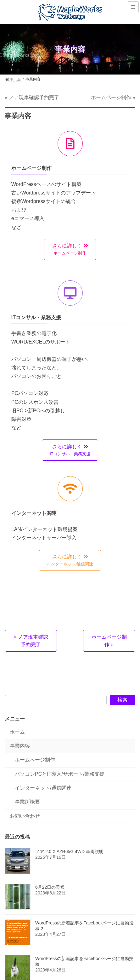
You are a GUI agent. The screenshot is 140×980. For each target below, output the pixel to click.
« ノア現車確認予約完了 (32, 97)
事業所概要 (27, 802)
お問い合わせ (25, 816)
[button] (70, 250)
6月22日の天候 (50, 887)
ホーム (17, 732)
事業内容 (20, 746)
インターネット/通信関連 (43, 788)
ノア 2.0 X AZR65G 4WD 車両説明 (69, 852)
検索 (122, 700)
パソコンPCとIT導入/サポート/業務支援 (60, 774)
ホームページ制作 (35, 760)
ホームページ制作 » (113, 97)
